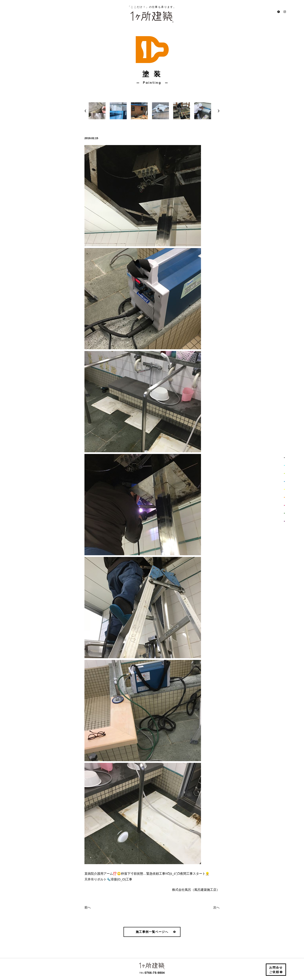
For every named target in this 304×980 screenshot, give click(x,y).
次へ (216, 907)
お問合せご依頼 (276, 970)
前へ (88, 907)
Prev (85, 106)
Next (218, 106)
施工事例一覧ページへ (152, 932)
